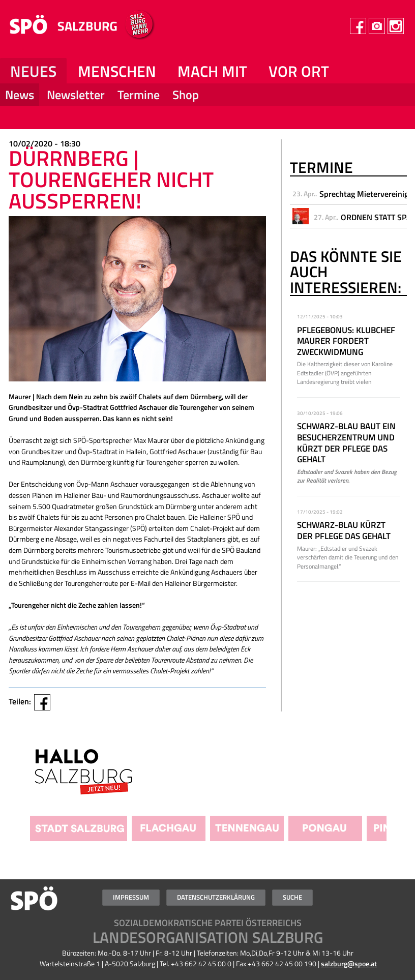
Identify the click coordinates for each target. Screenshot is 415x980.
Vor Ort (299, 71)
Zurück (16, 776)
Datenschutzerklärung (216, 897)
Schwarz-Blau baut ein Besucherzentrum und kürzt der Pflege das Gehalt (346, 443)
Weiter (399, 776)
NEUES (33, 71)
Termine (139, 94)
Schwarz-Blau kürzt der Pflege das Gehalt (344, 530)
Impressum (131, 897)
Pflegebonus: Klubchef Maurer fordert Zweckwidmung (346, 341)
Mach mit (212, 71)
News (20, 94)
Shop (186, 94)
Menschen (117, 71)
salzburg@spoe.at (349, 964)
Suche (292, 897)
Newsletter (76, 94)
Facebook (42, 702)
